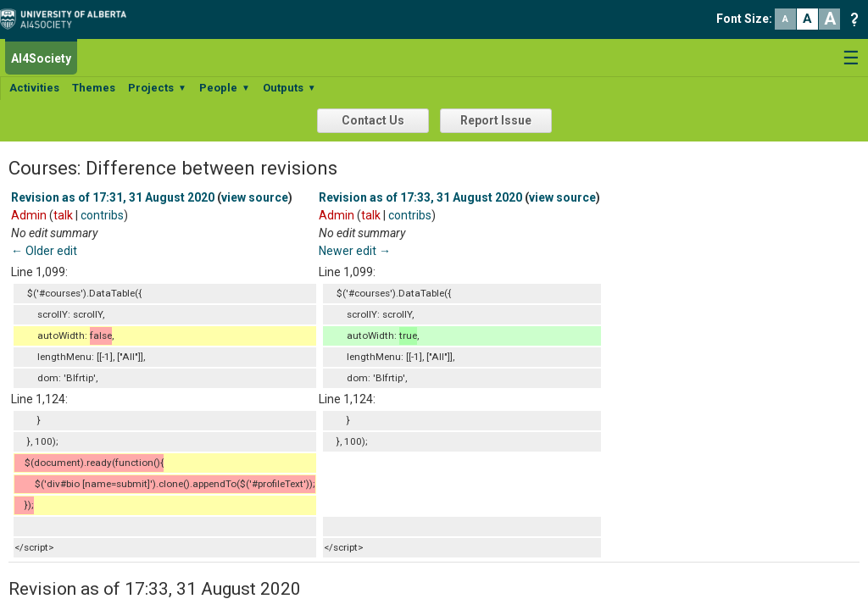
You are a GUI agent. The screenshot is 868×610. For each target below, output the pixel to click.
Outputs (289, 88)
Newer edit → (355, 251)
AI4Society (41, 58)
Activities (34, 88)
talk (63, 215)
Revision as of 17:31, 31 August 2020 (113, 197)
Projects (157, 88)
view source (255, 197)
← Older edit (44, 251)
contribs (102, 215)
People (225, 88)
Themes (94, 88)
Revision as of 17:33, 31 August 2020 (420, 197)
